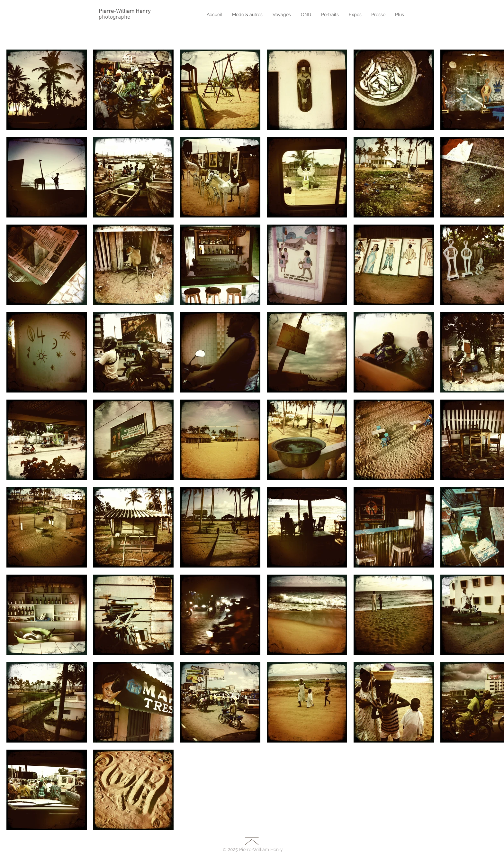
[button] (283, 14)
